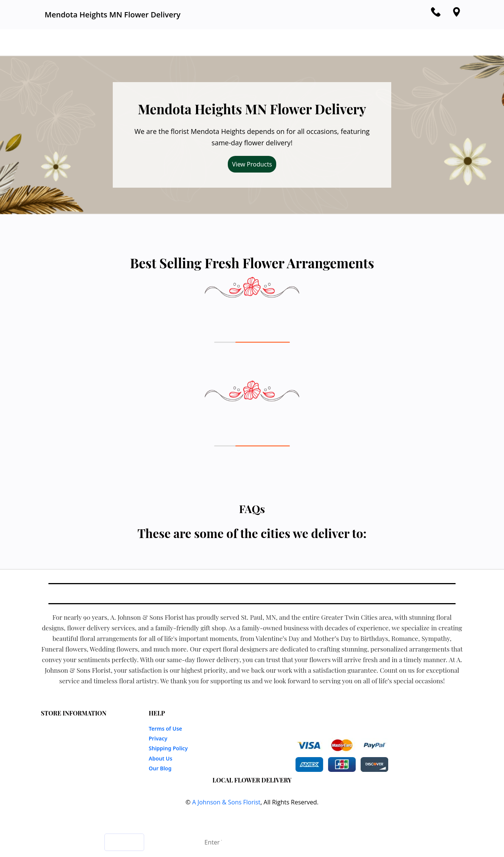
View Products (252, 164)
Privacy (158, 738)
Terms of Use (165, 729)
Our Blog (160, 768)
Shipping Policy (168, 748)
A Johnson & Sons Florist (226, 802)
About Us (160, 758)
